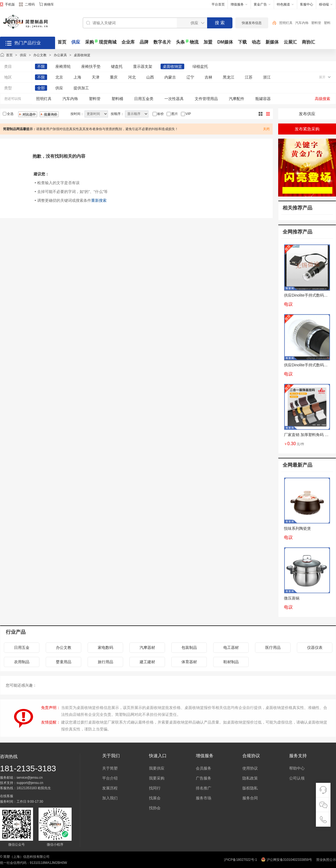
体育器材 (189, 662)
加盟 (208, 42)
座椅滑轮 (63, 66)
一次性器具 (174, 99)
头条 (180, 42)
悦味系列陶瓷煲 (297, 528)
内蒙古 (170, 77)
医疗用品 (273, 647)
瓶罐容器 (263, 99)
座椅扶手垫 (91, 66)
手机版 (10, 4)
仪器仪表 (315, 647)
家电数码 (105, 647)
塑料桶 (117, 99)
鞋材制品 (231, 662)
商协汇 (308, 42)
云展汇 (290, 42)
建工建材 (147, 662)
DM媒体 (225, 42)
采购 (90, 42)
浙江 (267, 77)
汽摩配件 (237, 99)
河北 (132, 77)
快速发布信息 (252, 23)
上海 (77, 77)
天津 (96, 77)
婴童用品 (64, 662)
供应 (76, 42)
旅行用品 (105, 662)
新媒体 (272, 42)
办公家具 (60, 55)
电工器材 (231, 647)
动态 (256, 42)
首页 (62, 42)
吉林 (208, 77)
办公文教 (40, 55)
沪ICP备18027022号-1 (240, 860)
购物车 (49, 4)
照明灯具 (286, 23)
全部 (41, 88)
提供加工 (81, 88)
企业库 (128, 42)
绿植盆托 (200, 66)
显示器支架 (143, 66)
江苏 (249, 77)
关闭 (266, 129)
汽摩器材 (147, 647)
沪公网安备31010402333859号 (289, 860)
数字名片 (162, 42)
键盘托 (117, 66)
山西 (150, 77)
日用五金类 (144, 99)
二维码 (27, 5)
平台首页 (218, 4)
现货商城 (108, 42)
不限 (41, 66)
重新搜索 (99, 200)
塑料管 (316, 23)
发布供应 (307, 114)
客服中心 (307, 4)
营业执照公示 (326, 860)
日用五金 (22, 647)
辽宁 (190, 77)
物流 (194, 42)
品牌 (144, 42)
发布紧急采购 (307, 129)
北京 (59, 77)
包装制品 (189, 647)
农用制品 (22, 662)
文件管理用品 (206, 99)
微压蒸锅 (292, 598)
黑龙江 (229, 77)
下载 (242, 42)
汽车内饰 (302, 23)
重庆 (114, 77)
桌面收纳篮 (82, 55)
